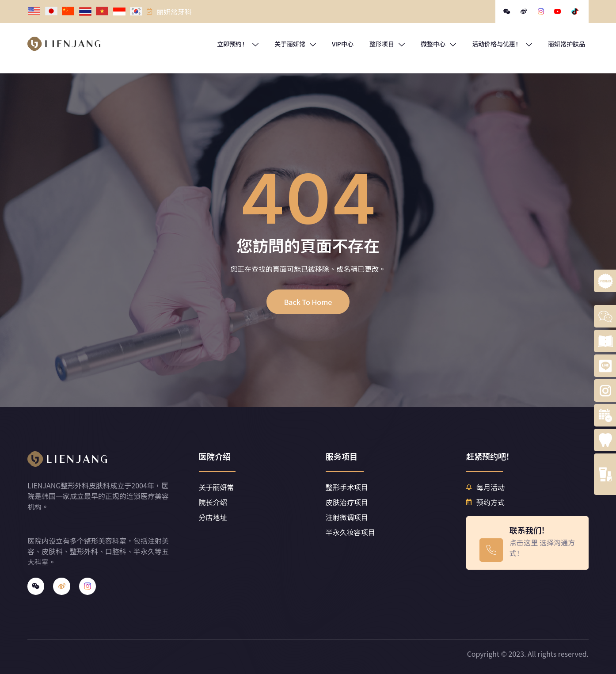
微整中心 (438, 44)
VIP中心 (343, 44)
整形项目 (387, 44)
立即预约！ (238, 44)
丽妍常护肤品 (567, 44)
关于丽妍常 (295, 44)
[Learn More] (527, 543)
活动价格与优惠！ (502, 44)
